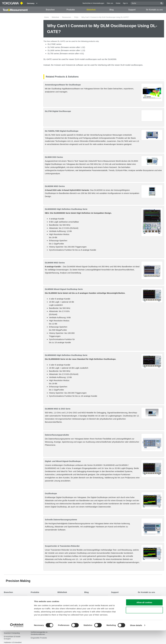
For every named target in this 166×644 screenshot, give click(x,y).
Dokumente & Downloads (67, 598)
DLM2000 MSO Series (55, 186)
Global (118, 3)
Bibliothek (91, 10)
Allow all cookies (144, 616)
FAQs (76, 17)
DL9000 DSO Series (54, 157)
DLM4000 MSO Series (55, 263)
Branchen (50, 10)
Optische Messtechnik (39, 598)
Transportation (90, 598)
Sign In (125, 3)
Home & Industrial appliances (95, 605)
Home (46, 17)
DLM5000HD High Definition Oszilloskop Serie (66, 355)
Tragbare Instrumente (39, 602)
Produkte (71, 10)
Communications (91, 609)
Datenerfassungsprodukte (57, 435)
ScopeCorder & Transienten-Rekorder (62, 546)
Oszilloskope (51, 493)
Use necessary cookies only (144, 624)
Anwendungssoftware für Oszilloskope (63, 85)
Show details (136, 639)
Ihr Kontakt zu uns (154, 10)
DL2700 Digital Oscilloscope (58, 111)
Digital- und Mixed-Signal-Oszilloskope (63, 461)
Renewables (89, 602)
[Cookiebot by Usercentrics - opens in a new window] (17, 639)
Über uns (110, 3)
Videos (60, 605)
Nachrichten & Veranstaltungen (93, 3)
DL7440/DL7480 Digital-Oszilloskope (62, 131)
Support (132, 10)
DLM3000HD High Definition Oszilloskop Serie (66, 209)
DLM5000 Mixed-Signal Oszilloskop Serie (64, 289)
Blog (112, 10)
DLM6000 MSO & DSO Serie (58, 409)
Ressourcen (67, 17)
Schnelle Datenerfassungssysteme (61, 520)
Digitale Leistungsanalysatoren (42, 605)
